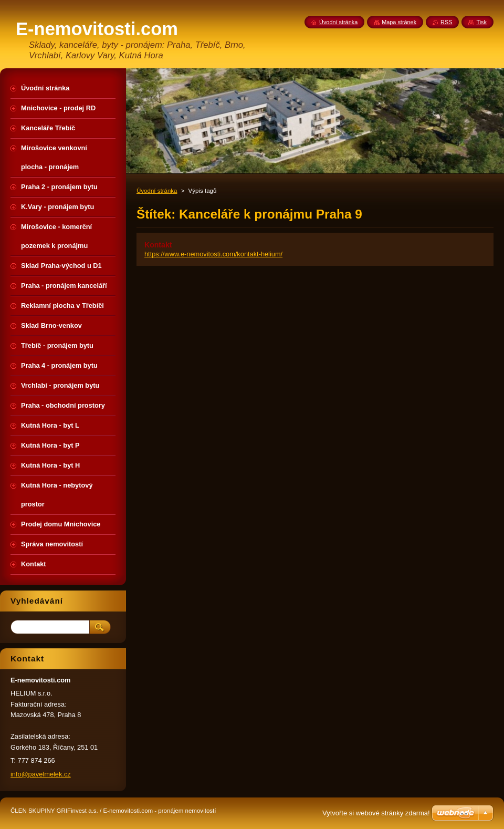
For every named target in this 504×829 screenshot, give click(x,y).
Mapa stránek (399, 22)
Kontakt (158, 245)
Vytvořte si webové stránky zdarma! (376, 813)
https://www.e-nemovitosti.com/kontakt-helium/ (213, 254)
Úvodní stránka (157, 191)
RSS (446, 22)
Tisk (481, 22)
